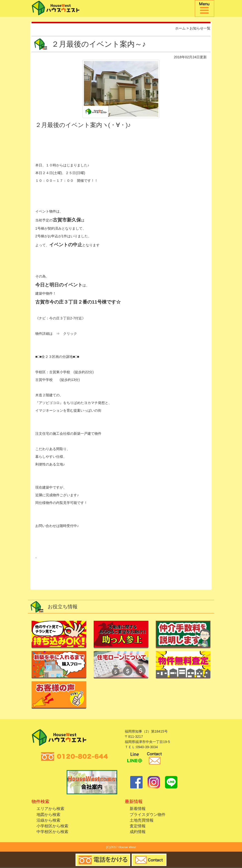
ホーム (180, 28)
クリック (70, 334)
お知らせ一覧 (200, 28)
